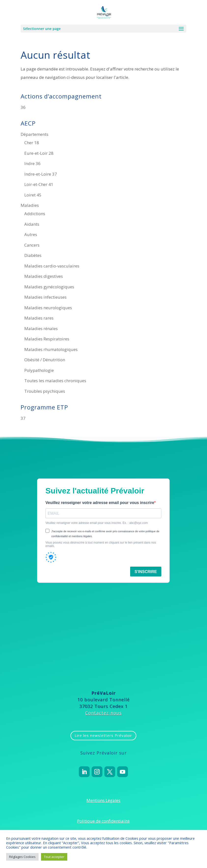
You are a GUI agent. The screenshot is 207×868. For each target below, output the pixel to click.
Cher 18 (32, 143)
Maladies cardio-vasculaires (52, 266)
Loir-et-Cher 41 (39, 184)
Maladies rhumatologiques (51, 349)
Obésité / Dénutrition (45, 360)
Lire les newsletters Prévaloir (103, 735)
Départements (34, 134)
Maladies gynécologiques (49, 287)
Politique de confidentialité (103, 821)
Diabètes (33, 255)
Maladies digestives (44, 276)
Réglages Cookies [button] (22, 857)
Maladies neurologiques (48, 308)
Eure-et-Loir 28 (39, 153)
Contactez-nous (103, 713)
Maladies (30, 205)
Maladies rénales (41, 329)
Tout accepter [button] (54, 857)
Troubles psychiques (45, 391)
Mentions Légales (103, 800)
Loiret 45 (33, 195)
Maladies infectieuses (45, 297)
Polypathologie (39, 370)
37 (23, 418)
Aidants (32, 224)
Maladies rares (39, 318)
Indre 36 (32, 163)
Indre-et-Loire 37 (41, 174)
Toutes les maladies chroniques (55, 381)
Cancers (32, 245)
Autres (31, 234)
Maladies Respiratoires (47, 339)
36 (23, 107)
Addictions (35, 214)
